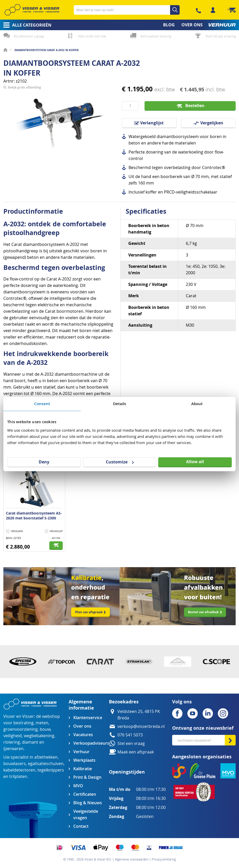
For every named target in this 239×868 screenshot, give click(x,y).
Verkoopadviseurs (91, 743)
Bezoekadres (124, 702)
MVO (78, 786)
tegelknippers (51, 770)
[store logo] (32, 10)
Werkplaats (84, 760)
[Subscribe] (230, 740)
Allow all (195, 462)
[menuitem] (26, 25)
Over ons (82, 726)
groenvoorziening (21, 729)
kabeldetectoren (19, 770)
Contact (81, 826)
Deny (44, 462)
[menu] (120, 25)
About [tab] (197, 404)
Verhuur (81, 752)
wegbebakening (39, 736)
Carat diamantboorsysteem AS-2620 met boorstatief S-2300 (34, 516)
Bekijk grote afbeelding (25, 160)
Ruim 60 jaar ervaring (221, 36)
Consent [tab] (42, 404)
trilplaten (18, 777)
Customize (120, 462)
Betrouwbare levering (156, 36)
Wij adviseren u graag (29, 36)
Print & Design (87, 777)
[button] (54, 532)
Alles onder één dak (92, 36)
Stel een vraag (131, 744)
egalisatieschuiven (46, 764)
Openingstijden (127, 772)
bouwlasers (15, 764)
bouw (45, 729)
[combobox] (127, 10)
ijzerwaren (13, 749)
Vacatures (83, 735)
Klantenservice (88, 718)
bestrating (23, 723)
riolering (12, 742)
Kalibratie (83, 769)
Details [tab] (120, 404)
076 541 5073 (130, 735)
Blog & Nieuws (88, 803)
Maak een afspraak (136, 752)
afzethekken (46, 757)
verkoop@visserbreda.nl (141, 726)
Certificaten (85, 794)
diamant (30, 742)
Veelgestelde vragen (86, 815)
